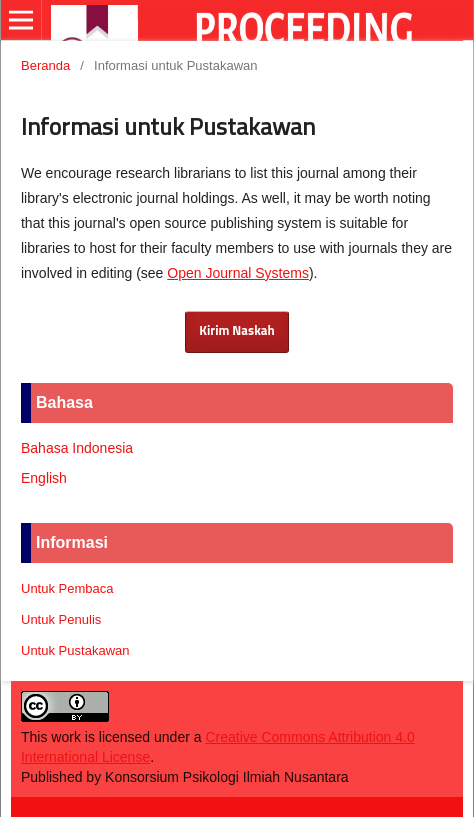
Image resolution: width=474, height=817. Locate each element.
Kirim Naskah (236, 331)
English (44, 478)
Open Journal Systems (238, 273)
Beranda (45, 65)
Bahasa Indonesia (77, 448)
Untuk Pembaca (67, 588)
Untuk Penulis (61, 619)
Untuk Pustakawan (75, 650)
